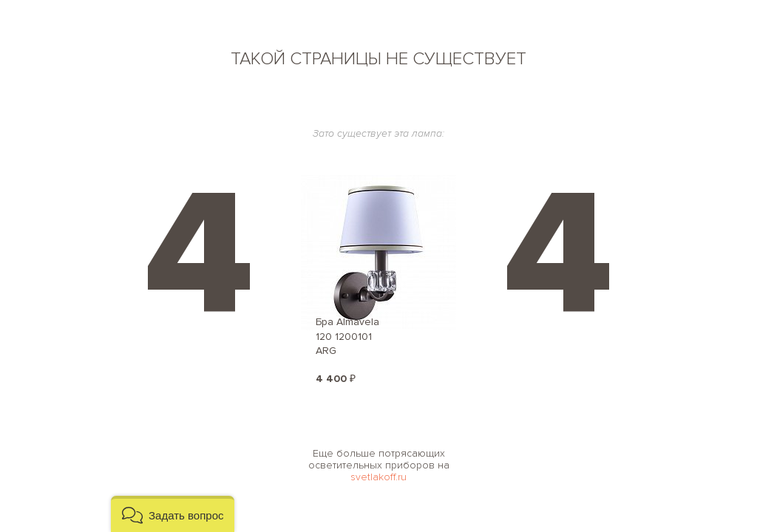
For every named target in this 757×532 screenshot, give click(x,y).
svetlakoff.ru (378, 477)
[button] (173, 514)
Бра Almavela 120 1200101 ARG (347, 336)
